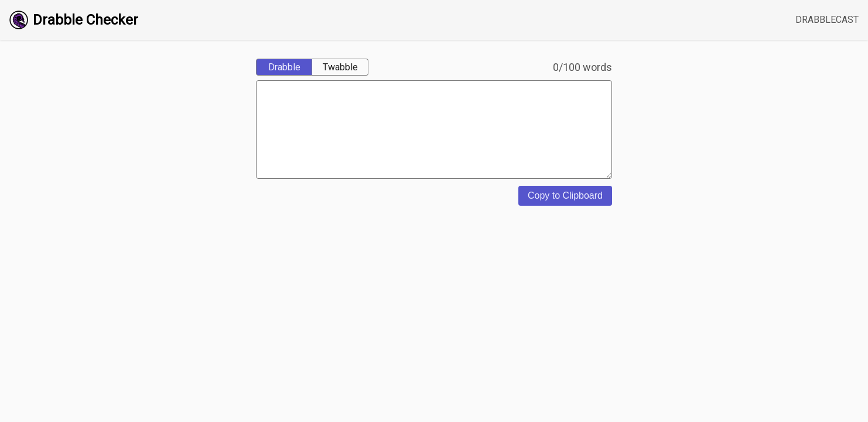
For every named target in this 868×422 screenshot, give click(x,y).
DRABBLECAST (827, 20)
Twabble (340, 67)
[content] (434, 138)
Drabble (284, 67)
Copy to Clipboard (565, 213)
